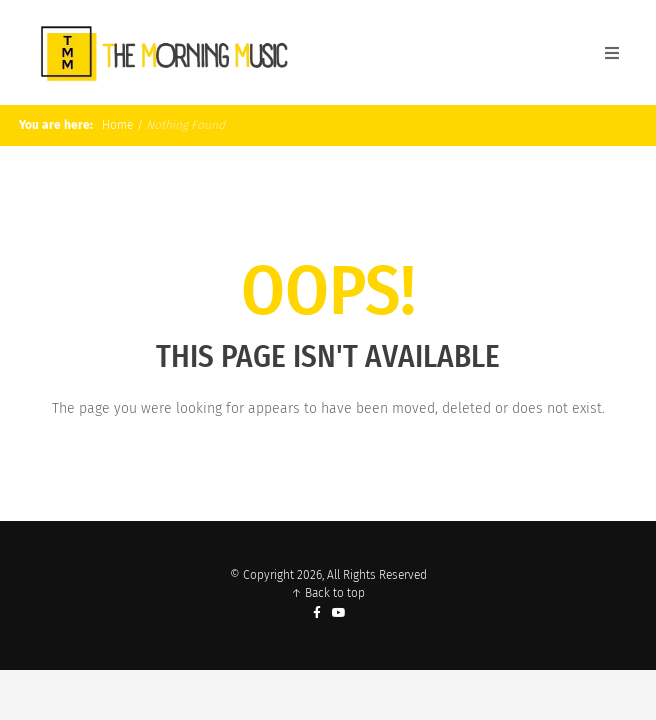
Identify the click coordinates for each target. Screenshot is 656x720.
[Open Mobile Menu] (612, 53)
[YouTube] (339, 613)
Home (116, 125)
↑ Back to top (328, 593)
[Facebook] (317, 613)
